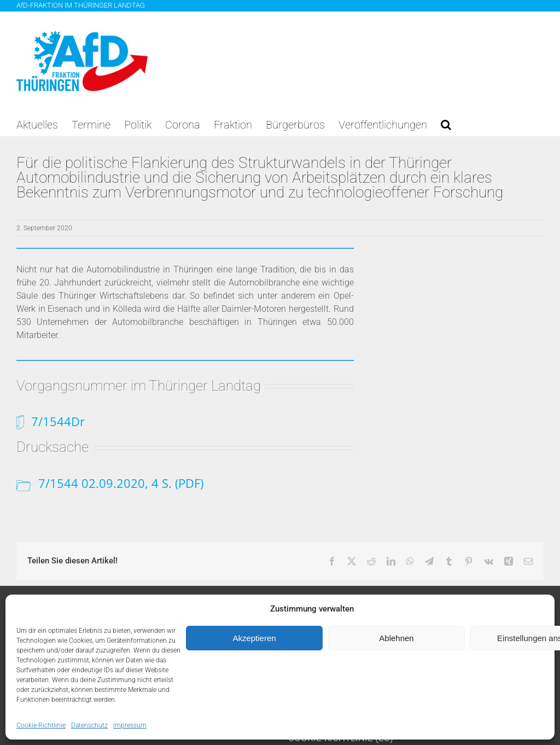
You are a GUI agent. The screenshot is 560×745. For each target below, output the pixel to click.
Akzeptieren (254, 638)
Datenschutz (89, 725)
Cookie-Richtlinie (41, 725)
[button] (446, 125)
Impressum (130, 725)
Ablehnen (396, 638)
